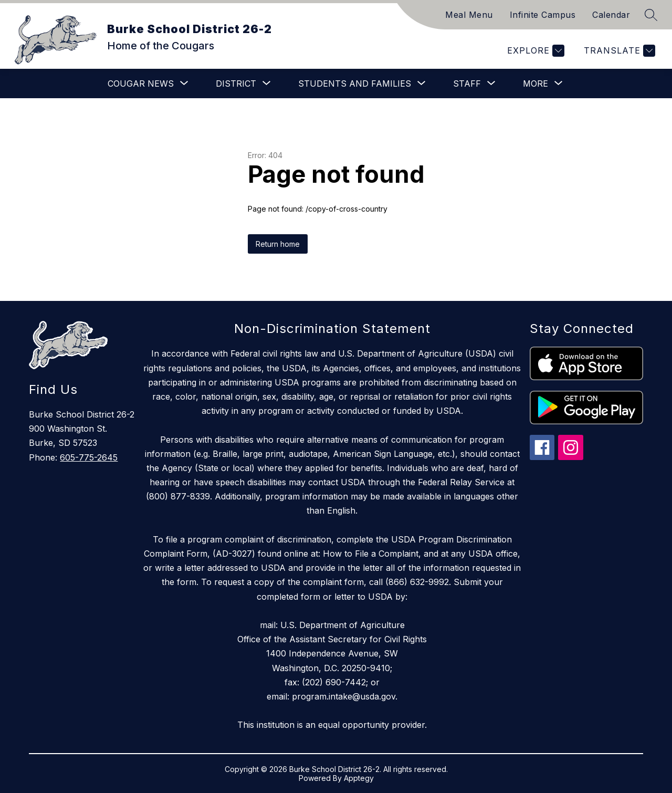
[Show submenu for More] (535, 84)
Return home (278, 244)
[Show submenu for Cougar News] (141, 84)
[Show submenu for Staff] (467, 84)
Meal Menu (469, 15)
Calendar (611, 15)
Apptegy (359, 778)
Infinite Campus (543, 15)
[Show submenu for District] (236, 84)
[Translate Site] (618, 51)
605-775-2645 (89, 457)
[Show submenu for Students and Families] (355, 84)
